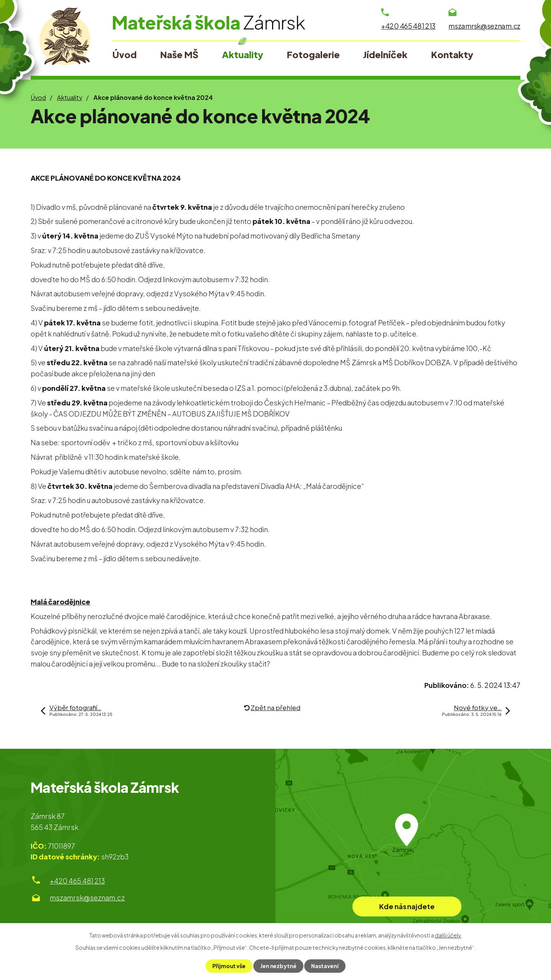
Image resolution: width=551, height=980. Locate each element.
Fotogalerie (313, 54)
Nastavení (325, 966)
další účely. (448, 935)
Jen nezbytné (278, 966)
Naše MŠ (179, 54)
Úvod (38, 97)
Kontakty (452, 54)
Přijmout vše (229, 966)
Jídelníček (385, 54)
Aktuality (70, 97)
